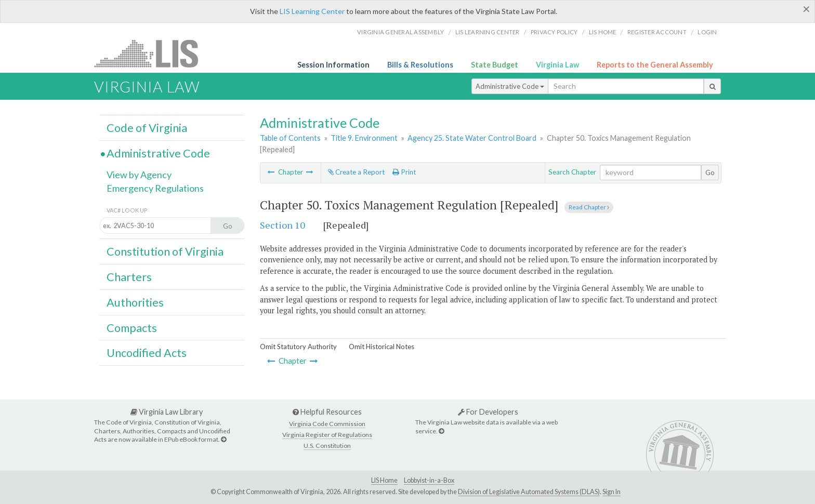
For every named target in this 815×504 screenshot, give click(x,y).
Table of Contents (290, 138)
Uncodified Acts (147, 353)
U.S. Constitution (327, 446)
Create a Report (356, 172)
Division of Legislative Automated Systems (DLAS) (529, 492)
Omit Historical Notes (382, 347)
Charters (129, 277)
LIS (152, 53)
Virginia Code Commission (327, 424)
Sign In (612, 492)
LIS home (603, 32)
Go (710, 173)
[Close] (806, 9)
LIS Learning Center (312, 11)
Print (404, 172)
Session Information (333, 65)
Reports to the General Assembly (655, 65)
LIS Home (384, 480)
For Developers (488, 412)
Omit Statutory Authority (298, 347)
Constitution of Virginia (165, 251)
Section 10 (282, 225)
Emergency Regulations (155, 188)
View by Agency (139, 175)
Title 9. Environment (364, 138)
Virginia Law (557, 65)
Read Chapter (589, 207)
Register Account (657, 32)
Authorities (135, 302)
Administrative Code (510, 86)
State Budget (495, 65)
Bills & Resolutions (420, 65)
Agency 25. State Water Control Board (472, 138)
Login (707, 32)
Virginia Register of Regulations (327, 435)
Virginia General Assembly (400, 32)
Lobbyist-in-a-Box (429, 480)
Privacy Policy (554, 32)
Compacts (132, 328)
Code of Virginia (147, 128)
